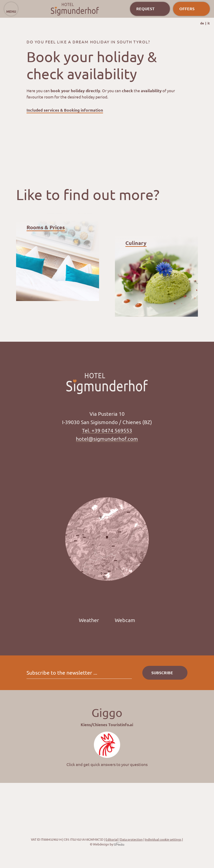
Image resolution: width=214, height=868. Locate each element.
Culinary (136, 243)
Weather (89, 620)
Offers (187, 9)
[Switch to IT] (209, 23)
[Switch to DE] (203, 23)
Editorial (112, 839)
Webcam (125, 620)
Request (145, 9)
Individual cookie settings (163, 839)
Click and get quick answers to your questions (107, 764)
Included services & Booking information (65, 110)
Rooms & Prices (46, 227)
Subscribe (162, 673)
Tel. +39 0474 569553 (107, 430)
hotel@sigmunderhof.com (107, 439)
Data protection (131, 839)
